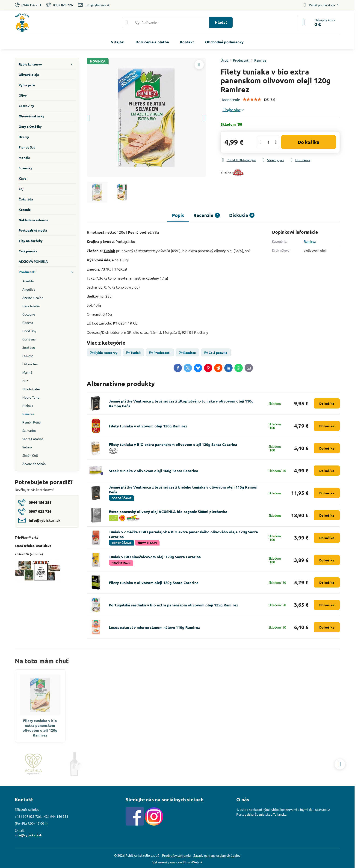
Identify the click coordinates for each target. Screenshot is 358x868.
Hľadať (221, 22)
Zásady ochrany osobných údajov (217, 855)
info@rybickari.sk (28, 835)
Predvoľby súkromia (176, 855)
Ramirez (310, 241)
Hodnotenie (230, 99)
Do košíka (308, 142)
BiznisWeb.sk (193, 862)
